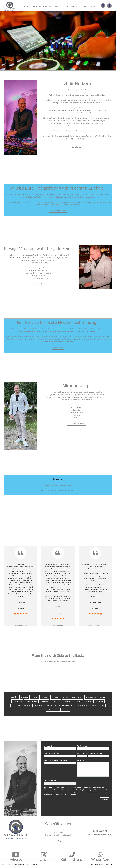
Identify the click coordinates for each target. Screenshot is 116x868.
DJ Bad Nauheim (91, 697)
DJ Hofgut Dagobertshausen (64, 706)
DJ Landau (49, 706)
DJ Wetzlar (35, 697)
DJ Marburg (25, 697)
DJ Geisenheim (17, 701)
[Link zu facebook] (109, 6)
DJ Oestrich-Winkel (31, 701)
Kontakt (93, 6)
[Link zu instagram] (103, 6)
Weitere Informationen (97, 864)
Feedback (75, 6)
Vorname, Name (49, 746)
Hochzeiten (36, 6)
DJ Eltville (66, 697)
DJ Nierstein (44, 701)
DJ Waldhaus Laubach (98, 706)
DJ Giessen (65, 710)
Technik (65, 6)
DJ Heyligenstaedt (53, 710)
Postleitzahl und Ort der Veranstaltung (90, 753)
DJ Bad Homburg (77, 697)
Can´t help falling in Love (58, 211)
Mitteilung (81, 760)
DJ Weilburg (38, 706)
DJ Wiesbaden (16, 706)
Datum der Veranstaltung (52, 753)
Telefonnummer (83, 746)
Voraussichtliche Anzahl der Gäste (55, 760)
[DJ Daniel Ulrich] (10, 5)
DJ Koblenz (56, 697)
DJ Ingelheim (67, 701)
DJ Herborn (89, 701)
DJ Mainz (102, 697)
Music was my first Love (39, 284)
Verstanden (109, 864)
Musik (57, 6)
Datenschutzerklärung (70, 794)
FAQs (84, 6)
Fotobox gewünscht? (52, 780)
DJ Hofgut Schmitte (82, 706)
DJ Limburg (28, 706)
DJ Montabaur (56, 701)
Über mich (48, 6)
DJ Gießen (14, 697)
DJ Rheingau (99, 701)
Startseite (24, 6)
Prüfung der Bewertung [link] (21, 625)
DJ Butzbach (45, 697)
